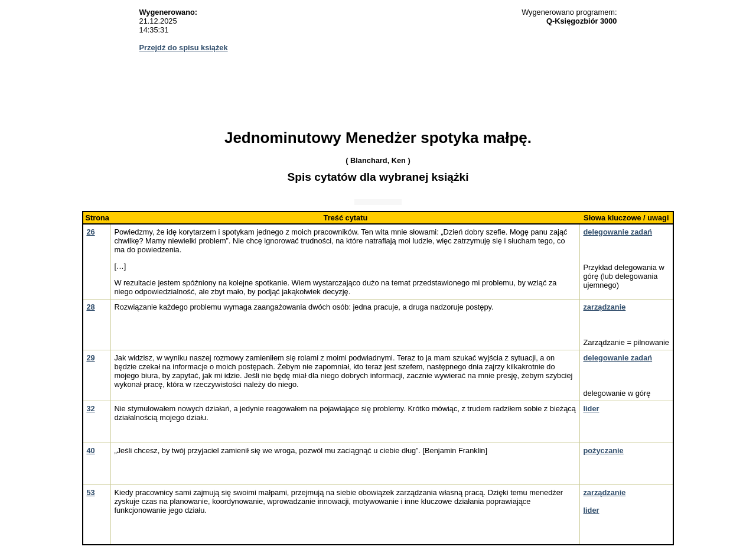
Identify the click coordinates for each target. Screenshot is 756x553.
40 (90, 450)
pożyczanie (603, 450)
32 (90, 409)
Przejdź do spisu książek (184, 48)
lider (591, 409)
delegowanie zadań (617, 232)
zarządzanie (604, 307)
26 (90, 232)
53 (90, 492)
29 (90, 358)
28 (90, 307)
